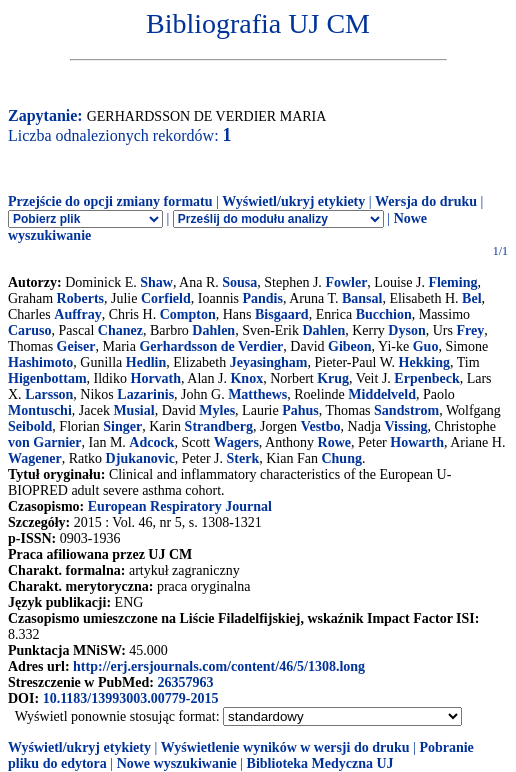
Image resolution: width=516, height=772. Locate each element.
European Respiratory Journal (180, 506)
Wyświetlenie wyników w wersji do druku (285, 747)
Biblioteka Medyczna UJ (320, 763)
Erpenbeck (426, 378)
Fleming (452, 282)
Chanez (120, 330)
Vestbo (321, 426)
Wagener (35, 458)
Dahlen (213, 330)
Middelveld (382, 394)
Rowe (334, 442)
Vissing (406, 426)
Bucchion (384, 314)
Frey (470, 330)
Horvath (156, 378)
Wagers (236, 442)
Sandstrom (406, 410)
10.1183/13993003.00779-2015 (131, 698)
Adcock (151, 442)
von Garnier (45, 442)
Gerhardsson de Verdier (211, 346)
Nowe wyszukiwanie (177, 763)
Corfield (166, 298)
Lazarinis (145, 394)
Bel (471, 298)
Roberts (80, 298)
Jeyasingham (269, 362)
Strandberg (219, 426)
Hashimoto (40, 362)
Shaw (156, 282)
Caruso (30, 330)
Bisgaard (282, 314)
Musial (133, 410)
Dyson (406, 330)
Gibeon (350, 346)
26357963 (185, 682)
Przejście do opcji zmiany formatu (110, 201)
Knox (246, 378)
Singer (122, 426)
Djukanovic (140, 458)
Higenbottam (47, 378)
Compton (188, 314)
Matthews (257, 394)
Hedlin (146, 362)
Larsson (49, 394)
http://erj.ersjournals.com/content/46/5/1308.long (219, 666)
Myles (217, 410)
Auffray (77, 314)
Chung (341, 458)
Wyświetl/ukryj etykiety (293, 201)
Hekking (424, 362)
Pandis (262, 298)
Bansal (362, 298)
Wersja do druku (426, 201)
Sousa (239, 282)
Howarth (417, 442)
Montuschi (40, 410)
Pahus (300, 410)
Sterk (243, 458)
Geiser (76, 346)
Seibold (30, 426)
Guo (426, 346)
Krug (333, 378)
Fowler (346, 282)
